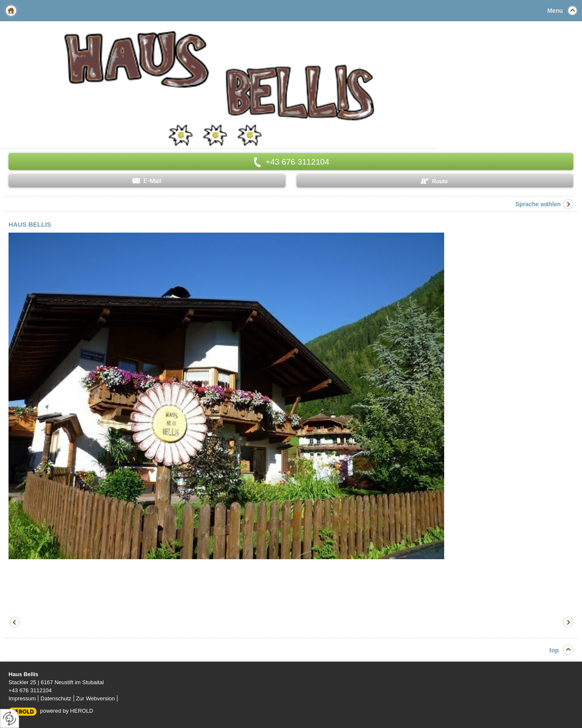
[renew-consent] (10, 718)
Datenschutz (56, 698)
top (554, 650)
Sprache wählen (538, 204)
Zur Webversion (96, 698)
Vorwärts (567, 623)
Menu (555, 11)
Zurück (15, 623)
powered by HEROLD (67, 711)
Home (11, 11)
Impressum (22, 698)
